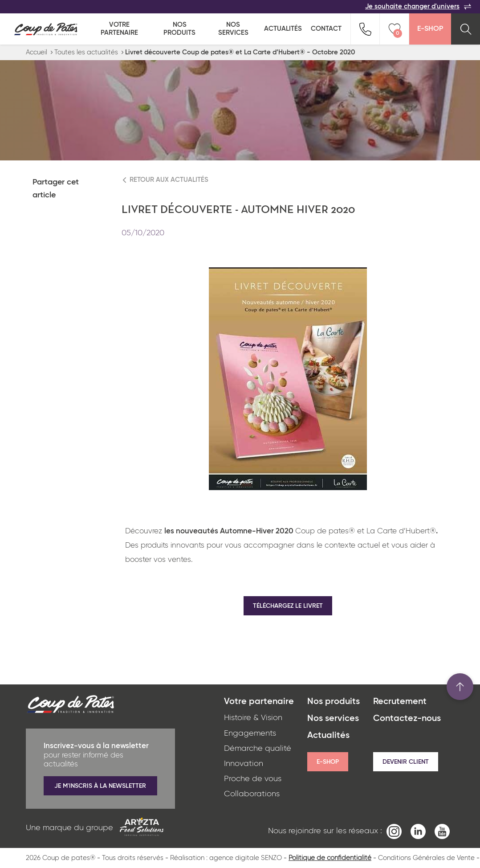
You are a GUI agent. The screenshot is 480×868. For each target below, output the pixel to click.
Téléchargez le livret (288, 606)
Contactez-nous (407, 719)
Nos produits (179, 29)
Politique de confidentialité (330, 858)
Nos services (233, 29)
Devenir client (406, 762)
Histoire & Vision (253, 718)
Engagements (250, 733)
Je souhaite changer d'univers (418, 7)
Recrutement (400, 702)
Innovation (244, 764)
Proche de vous (253, 779)
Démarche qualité (258, 749)
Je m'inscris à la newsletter (100, 786)
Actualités (283, 29)
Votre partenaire (119, 29)
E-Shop (430, 29)
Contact (326, 29)
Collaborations (252, 794)
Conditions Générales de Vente (426, 858)
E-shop (328, 762)
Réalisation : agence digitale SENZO (226, 858)
